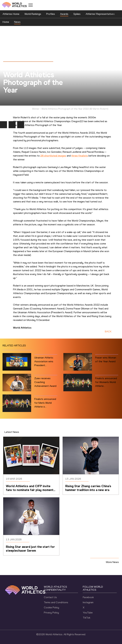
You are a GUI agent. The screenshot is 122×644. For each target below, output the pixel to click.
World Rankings (33, 14)
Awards (64, 14)
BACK (108, 331)
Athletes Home (11, 14)
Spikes (77, 14)
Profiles (51, 14)
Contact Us (50, 597)
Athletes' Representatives (100, 14)
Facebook (88, 597)
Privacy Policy (51, 613)
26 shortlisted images (53, 156)
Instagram (88, 602)
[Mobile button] (30, 5)
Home (6, 22)
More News (112, 562)
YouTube (88, 613)
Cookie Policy (51, 607)
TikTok (86, 618)
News (17, 22)
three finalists (80, 156)
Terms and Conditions (56, 602)
